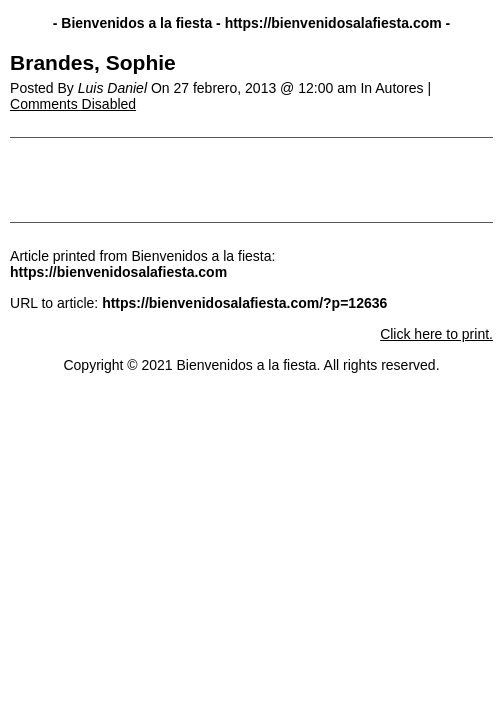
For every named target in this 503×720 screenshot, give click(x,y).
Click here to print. (436, 334)
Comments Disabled (73, 104)
